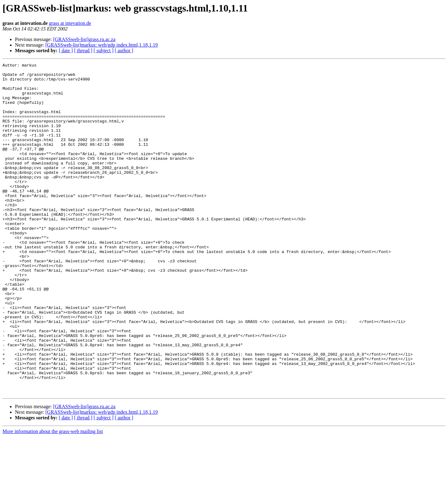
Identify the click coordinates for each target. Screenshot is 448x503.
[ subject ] (104, 51)
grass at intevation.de (70, 23)
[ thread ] (83, 51)
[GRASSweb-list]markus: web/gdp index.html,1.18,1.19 (102, 45)
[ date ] (66, 51)
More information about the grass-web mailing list (53, 498)
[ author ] (124, 51)
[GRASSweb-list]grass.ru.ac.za (84, 39)
